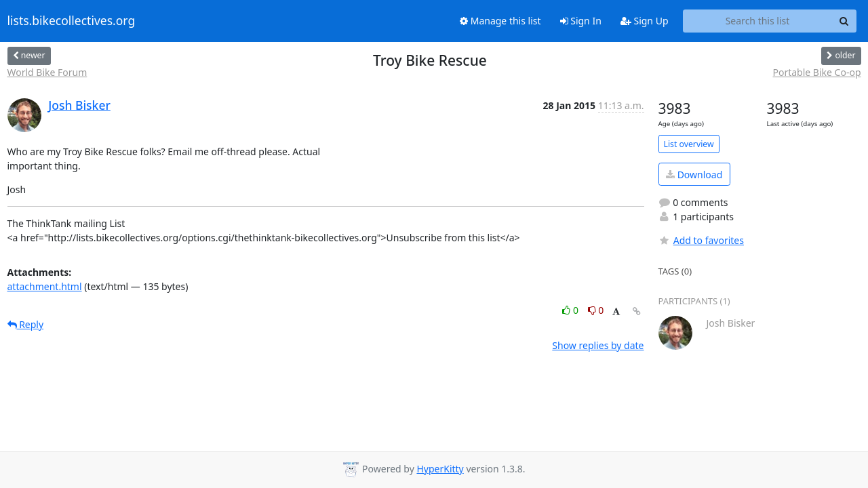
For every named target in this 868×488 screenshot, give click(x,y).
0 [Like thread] (571, 310)
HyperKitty (440, 469)
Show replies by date (598, 345)
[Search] (844, 21)
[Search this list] (758, 21)
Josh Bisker (79, 105)
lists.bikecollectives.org (72, 21)
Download (694, 175)
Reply (26, 324)
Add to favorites (701, 240)
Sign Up (645, 21)
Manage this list (500, 21)
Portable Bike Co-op (816, 72)
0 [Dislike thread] (596, 310)
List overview (689, 144)
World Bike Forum (47, 72)
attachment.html (45, 286)
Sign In (581, 21)
